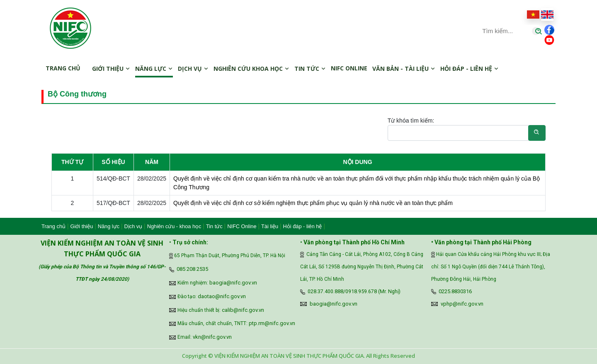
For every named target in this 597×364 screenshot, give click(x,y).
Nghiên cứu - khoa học (174, 226)
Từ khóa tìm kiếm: (411, 121)
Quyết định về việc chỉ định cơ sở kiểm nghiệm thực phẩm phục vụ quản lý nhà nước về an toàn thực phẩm (313, 203)
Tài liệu (270, 226)
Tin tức (310, 69)
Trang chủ (63, 68)
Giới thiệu (111, 69)
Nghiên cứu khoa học (251, 69)
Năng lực (154, 69)
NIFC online (349, 68)
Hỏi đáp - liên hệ (303, 226)
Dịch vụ (193, 69)
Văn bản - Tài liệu (404, 69)
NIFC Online (242, 226)
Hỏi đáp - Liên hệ (470, 69)
